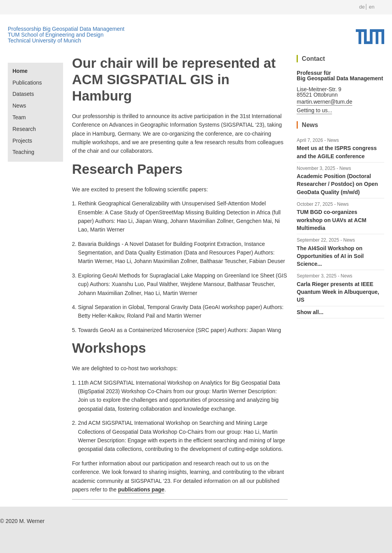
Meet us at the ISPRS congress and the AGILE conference (337, 152)
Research (24, 129)
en (372, 7)
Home (20, 71)
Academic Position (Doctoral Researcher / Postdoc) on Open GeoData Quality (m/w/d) (337, 184)
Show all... (310, 312)
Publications (27, 83)
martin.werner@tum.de (324, 102)
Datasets (23, 94)
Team (19, 117)
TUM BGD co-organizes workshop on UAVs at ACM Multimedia (331, 220)
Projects (22, 141)
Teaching (23, 152)
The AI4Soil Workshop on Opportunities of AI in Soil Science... (330, 256)
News (19, 106)
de (362, 7)
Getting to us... (314, 110)
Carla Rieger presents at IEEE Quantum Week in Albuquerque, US (338, 292)
